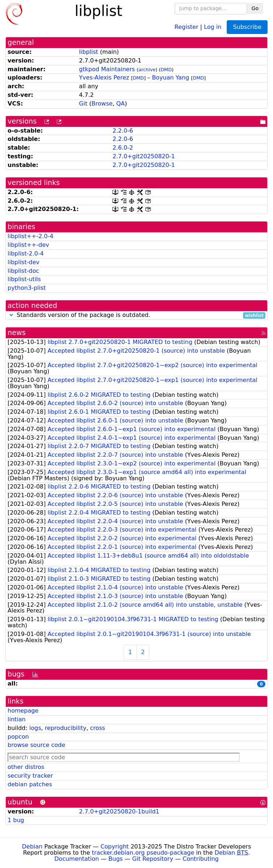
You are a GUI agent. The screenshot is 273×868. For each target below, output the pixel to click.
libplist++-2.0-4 (31, 236)
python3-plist (27, 288)
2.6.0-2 (123, 148)
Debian (32, 846)
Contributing (201, 859)
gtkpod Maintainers (107, 69)
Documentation (76, 859)
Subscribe (247, 27)
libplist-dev (24, 262)
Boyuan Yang (170, 78)
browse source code (36, 745)
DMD (166, 70)
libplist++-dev (28, 245)
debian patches (30, 784)
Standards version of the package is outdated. (136, 315)
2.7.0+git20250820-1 (144, 156)
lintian (17, 719)
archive (147, 70)
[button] (11, 315)
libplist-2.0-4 (26, 253)
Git (83, 104)
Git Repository (153, 859)
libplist (89, 52)
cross (97, 728)
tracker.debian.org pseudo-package (143, 853)
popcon (18, 737)
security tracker (30, 776)
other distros (26, 767)
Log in (213, 27)
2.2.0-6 (123, 131)
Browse (102, 104)
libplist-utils (24, 279)
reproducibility (66, 728)
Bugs (116, 859)
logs (35, 728)
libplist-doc (23, 271)
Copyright (115, 846)
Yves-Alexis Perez (104, 78)
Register (187, 27)
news (17, 333)
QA (120, 104)
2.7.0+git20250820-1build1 (119, 811)
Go (255, 8)
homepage (23, 711)
